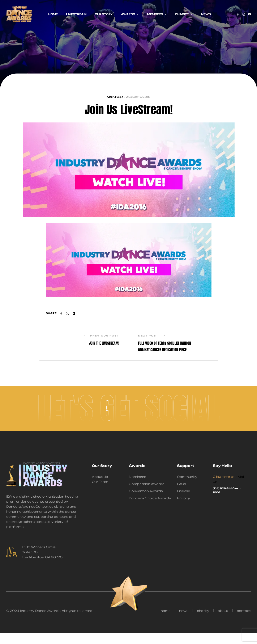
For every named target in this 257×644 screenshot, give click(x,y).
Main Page (115, 97)
